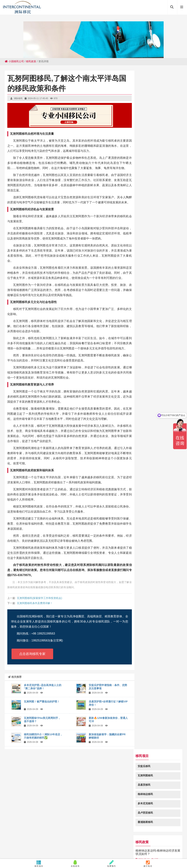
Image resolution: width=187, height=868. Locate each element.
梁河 (159, 849)
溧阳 (106, 845)
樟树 (59, 845)
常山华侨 (89, 845)
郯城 (168, 845)
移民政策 (31, 61)
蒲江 (75, 849)
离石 (24, 852)
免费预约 (112, 864)
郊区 (89, 849)
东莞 (154, 852)
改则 (110, 849)
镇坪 (66, 845)
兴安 (47, 849)
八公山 (125, 852)
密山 (103, 852)
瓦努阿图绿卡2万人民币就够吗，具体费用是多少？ (158, 281)
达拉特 (131, 842)
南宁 (182, 845)
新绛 (60, 842)
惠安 (27, 849)
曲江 (61, 849)
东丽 (24, 845)
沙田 (175, 845)
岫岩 (147, 845)
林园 (13, 849)
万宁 (59, 852)
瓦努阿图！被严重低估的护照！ (42, 702)
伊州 (82, 849)
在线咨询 (75, 864)
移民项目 (39, 864)
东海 (33, 842)
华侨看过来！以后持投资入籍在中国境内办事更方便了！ (160, 229)
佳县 (95, 842)
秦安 (6, 849)
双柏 (147, 852)
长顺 (133, 845)
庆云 (126, 845)
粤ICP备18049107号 (128, 824)
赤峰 (68, 849)
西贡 (109, 842)
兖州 (145, 849)
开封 (40, 842)
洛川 (88, 842)
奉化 (179, 849)
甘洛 (34, 849)
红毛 (112, 845)
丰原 (10, 852)
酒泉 (102, 842)
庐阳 (96, 849)
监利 (31, 845)
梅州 (175, 852)
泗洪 (99, 845)
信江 (165, 849)
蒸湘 (38, 852)
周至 (17, 852)
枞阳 (172, 849)
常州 (160, 842)
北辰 (146, 842)
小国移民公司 (14, 61)
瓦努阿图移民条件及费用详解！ (35, 603)
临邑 (133, 852)
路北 (168, 852)
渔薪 (80, 845)
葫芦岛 (81, 852)
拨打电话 (148, 864)
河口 (117, 849)
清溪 (153, 842)
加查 (131, 849)
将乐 (20, 849)
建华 (138, 849)
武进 (52, 845)
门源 (52, 852)
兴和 (38, 845)
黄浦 (26, 842)
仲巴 (89, 852)
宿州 (54, 842)
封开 (96, 852)
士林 (123, 842)
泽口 (161, 852)
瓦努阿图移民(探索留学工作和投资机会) (40, 598)
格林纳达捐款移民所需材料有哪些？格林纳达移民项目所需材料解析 (160, 210)
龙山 (17, 845)
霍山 (54, 849)
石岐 (41, 849)
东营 (124, 849)
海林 (31, 852)
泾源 (73, 852)
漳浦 (74, 842)
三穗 (45, 852)
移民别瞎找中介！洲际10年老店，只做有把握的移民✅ (43, 736)
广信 (181, 842)
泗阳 (10, 845)
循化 (174, 842)
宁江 (110, 852)
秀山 (167, 842)
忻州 (119, 845)
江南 (3, 845)
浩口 (103, 849)
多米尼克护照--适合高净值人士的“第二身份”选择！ (43, 687)
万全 (47, 842)
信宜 (66, 852)
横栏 (67, 842)
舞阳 (154, 845)
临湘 (139, 842)
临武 (116, 842)
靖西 (45, 845)
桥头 (152, 849)
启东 (140, 845)
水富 (73, 845)
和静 (117, 852)
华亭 (161, 845)
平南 (81, 842)
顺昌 (140, 852)
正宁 (19, 842)
